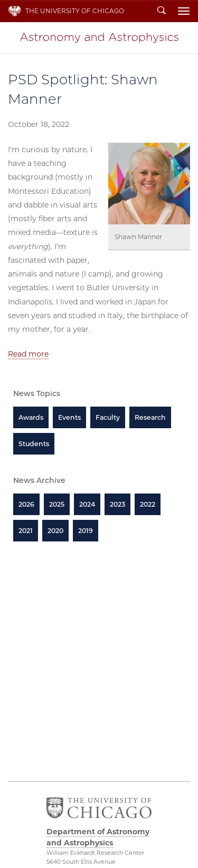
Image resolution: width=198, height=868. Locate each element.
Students (34, 444)
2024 (87, 504)
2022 (148, 504)
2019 (86, 531)
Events (69, 417)
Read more (28, 354)
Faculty (108, 417)
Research (150, 417)
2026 (26, 504)
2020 (55, 531)
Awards (31, 417)
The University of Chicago (75, 11)
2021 (26, 531)
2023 (117, 504)
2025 (57, 504)
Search (162, 11)
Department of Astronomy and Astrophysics (99, 38)
